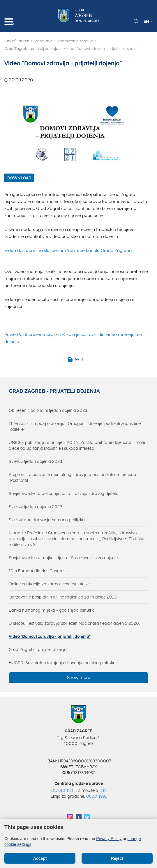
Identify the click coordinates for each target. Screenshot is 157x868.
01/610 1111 (62, 790)
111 (103, 790)
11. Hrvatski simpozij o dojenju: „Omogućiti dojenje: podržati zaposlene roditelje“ (75, 426)
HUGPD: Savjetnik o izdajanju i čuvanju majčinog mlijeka (62, 663)
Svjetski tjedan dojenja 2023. (36, 461)
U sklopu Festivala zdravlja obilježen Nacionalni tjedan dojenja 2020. (74, 623)
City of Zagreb (17, 41)
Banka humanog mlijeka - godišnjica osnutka (52, 610)
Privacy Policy (109, 839)
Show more (79, 678)
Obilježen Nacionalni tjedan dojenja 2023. (48, 410)
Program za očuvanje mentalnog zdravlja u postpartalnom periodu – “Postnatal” (74, 477)
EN (148, 21)
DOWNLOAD (19, 178)
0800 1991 (96, 796)
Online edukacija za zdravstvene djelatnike (49, 584)
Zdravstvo (44, 41)
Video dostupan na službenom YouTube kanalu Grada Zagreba (68, 251)
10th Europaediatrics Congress (38, 571)
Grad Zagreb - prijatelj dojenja (31, 49)
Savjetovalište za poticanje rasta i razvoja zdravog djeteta (64, 494)
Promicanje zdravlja (76, 41)
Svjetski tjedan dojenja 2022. (36, 507)
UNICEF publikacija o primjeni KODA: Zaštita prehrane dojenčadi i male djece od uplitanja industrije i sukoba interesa (77, 445)
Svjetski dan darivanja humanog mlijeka (47, 520)
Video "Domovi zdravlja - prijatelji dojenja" (50, 636)
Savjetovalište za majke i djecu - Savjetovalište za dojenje (63, 558)
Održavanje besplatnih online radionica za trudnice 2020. (63, 597)
